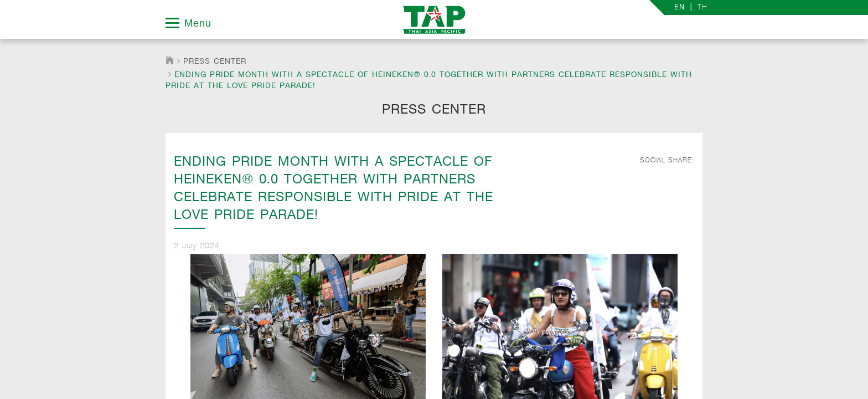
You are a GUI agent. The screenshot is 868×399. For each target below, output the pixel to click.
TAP (434, 19)
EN (680, 7)
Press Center (215, 61)
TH (702, 7)
